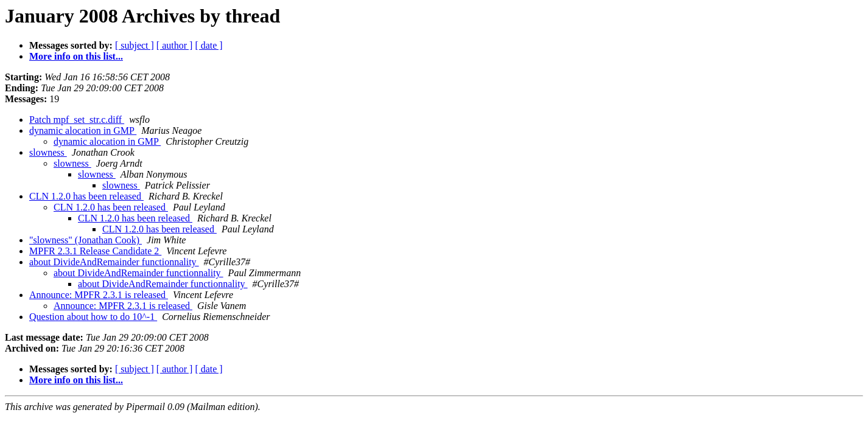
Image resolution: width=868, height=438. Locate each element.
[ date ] (208, 45)
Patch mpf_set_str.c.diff (77, 120)
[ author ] (175, 45)
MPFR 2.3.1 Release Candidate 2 (95, 251)
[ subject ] (135, 45)
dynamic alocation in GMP (83, 130)
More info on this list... (76, 56)
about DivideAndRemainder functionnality (114, 262)
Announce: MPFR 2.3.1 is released (99, 295)
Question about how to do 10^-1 (93, 317)
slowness (48, 152)
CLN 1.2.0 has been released (86, 196)
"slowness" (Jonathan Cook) (86, 240)
